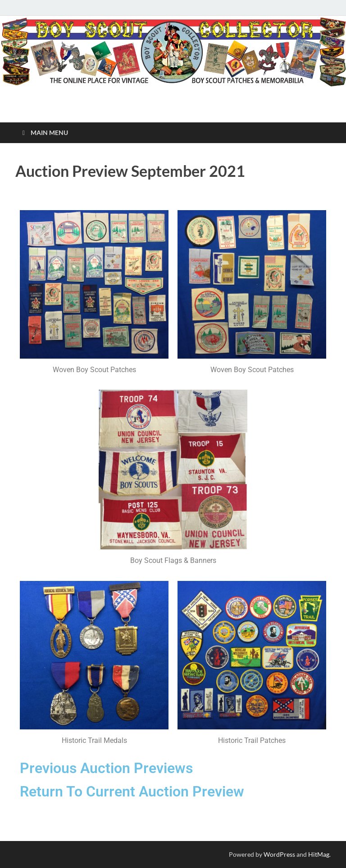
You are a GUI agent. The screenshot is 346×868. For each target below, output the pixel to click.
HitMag (319, 854)
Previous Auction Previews (106, 768)
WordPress (279, 854)
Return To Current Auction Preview (132, 792)
